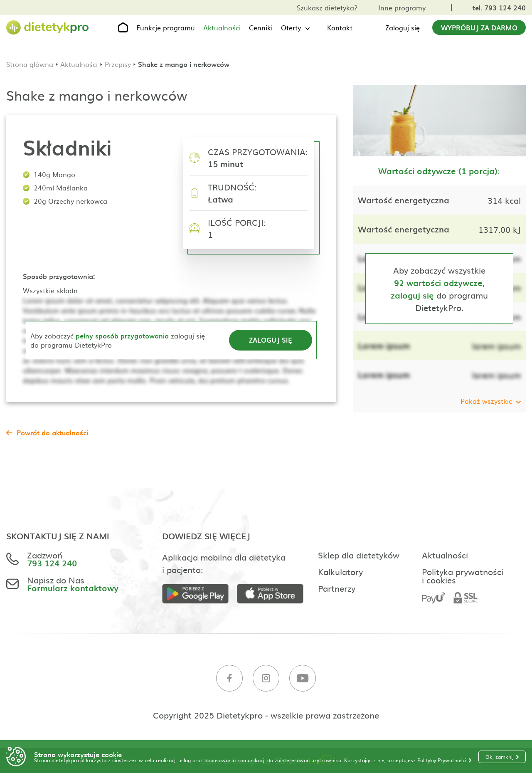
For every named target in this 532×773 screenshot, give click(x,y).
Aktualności (222, 27)
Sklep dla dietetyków (359, 555)
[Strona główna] (48, 28)
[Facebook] (229, 678)
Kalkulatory (340, 571)
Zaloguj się (403, 27)
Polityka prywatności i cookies (463, 575)
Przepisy (118, 64)
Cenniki (261, 27)
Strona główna (30, 64)
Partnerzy (337, 588)
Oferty (291, 27)
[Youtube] (303, 678)
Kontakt (340, 27)
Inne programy (402, 7)
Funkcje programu (166, 27)
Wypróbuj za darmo (479, 27)
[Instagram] (266, 678)
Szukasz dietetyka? (327, 7)
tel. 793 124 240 (499, 7)
